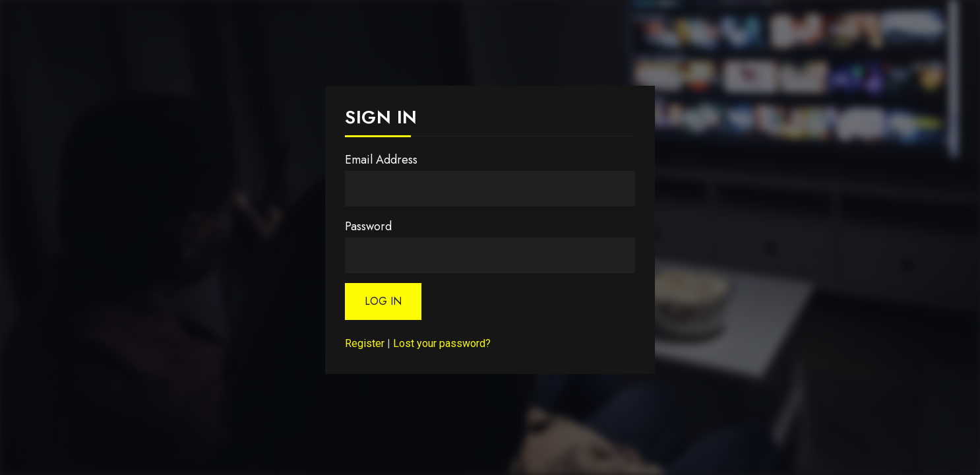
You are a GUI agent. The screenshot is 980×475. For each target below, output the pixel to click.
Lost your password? (442, 343)
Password (368, 226)
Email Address (381, 160)
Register (365, 343)
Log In (383, 301)
